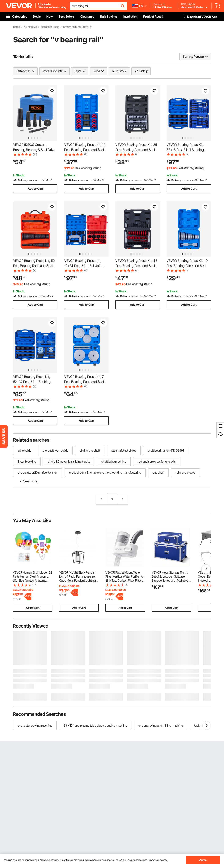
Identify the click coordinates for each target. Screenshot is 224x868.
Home (16, 27)
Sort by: (188, 56)
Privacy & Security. (158, 860)
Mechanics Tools (50, 27)
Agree (203, 860)
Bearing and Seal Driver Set (78, 27)
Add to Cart (35, 189)
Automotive (30, 27)
